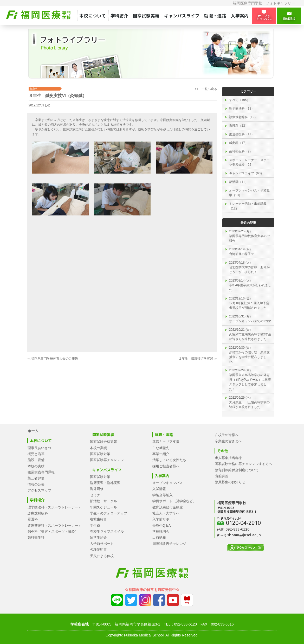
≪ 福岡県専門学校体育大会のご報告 (53, 359)
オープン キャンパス (264, 16)
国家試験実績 (146, 16)
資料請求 (289, 16)
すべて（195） (240, 100)
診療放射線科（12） (243, 117)
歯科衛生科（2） (241, 151)
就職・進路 (215, 16)
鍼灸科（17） (239, 143)
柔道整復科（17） (242, 134)
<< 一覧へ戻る (206, 89)
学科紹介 (119, 16)
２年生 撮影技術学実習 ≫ (198, 359)
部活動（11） (239, 182)
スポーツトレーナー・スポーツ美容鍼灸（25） (249, 162)
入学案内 (240, 16)
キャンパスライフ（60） (246, 173)
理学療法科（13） (242, 109)
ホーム (33, 431)
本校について (93, 16)
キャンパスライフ (182, 16)
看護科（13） (239, 126)
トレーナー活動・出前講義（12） (248, 206)
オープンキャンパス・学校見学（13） (249, 193)
